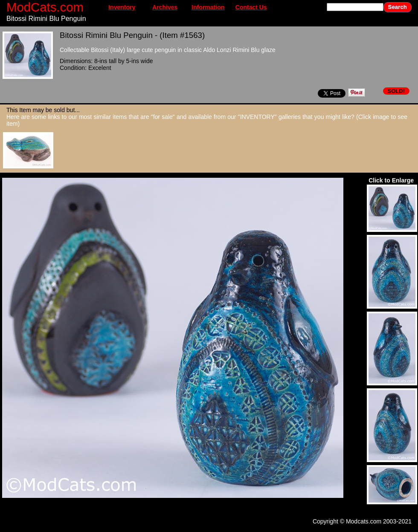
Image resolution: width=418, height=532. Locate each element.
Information (208, 7)
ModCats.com (45, 7)
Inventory (122, 7)
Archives (165, 7)
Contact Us (251, 7)
